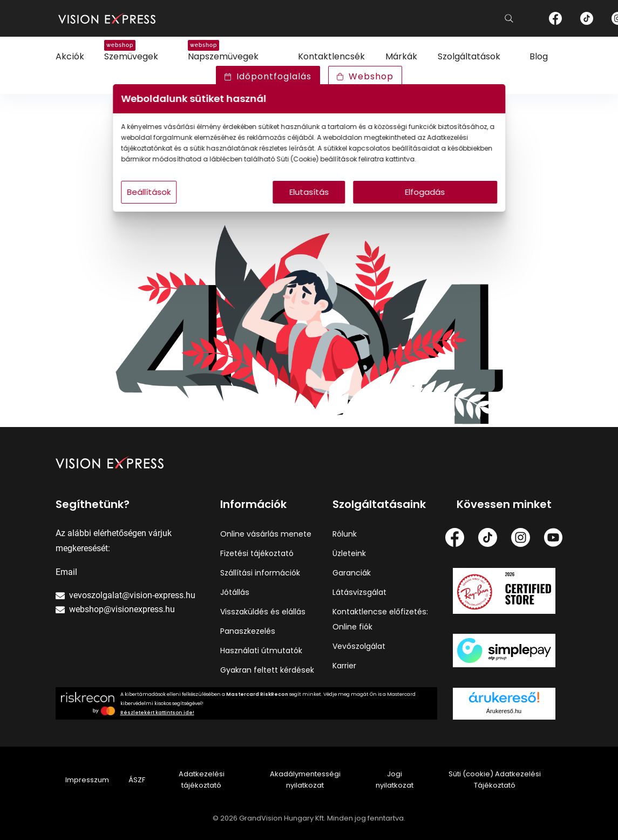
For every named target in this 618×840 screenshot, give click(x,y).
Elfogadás (413, 203)
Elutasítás (309, 203)
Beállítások (170, 203)
